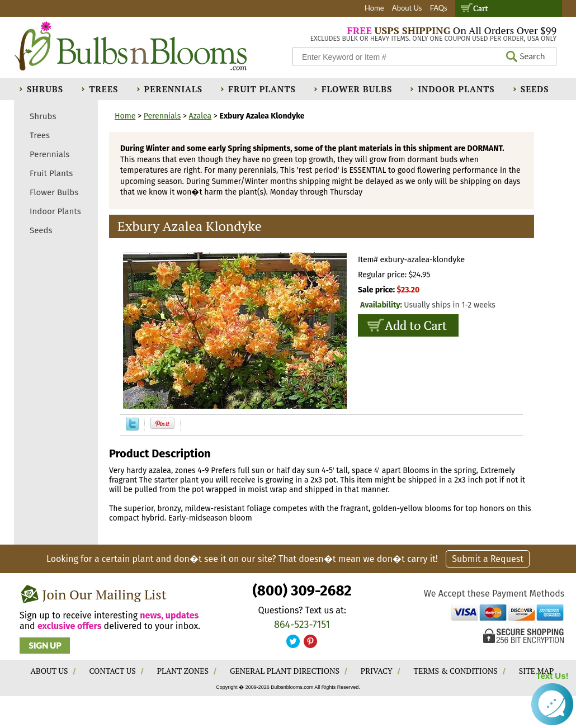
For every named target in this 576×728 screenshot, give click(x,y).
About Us (407, 8)
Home (374, 8)
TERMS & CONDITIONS (456, 671)
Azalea (200, 116)
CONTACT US (112, 671)
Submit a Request (488, 559)
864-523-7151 (302, 625)
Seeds (535, 89)
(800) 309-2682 (302, 591)
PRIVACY (377, 671)
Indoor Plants (456, 89)
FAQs (439, 8)
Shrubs (45, 89)
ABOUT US (49, 671)
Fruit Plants (262, 89)
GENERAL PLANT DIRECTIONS (285, 671)
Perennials (174, 89)
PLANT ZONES (183, 671)
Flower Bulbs (357, 89)
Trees (103, 89)
